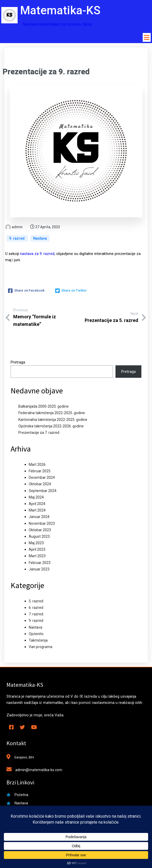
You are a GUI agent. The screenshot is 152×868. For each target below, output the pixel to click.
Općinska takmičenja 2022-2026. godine (51, 426)
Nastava (40, 239)
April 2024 (37, 504)
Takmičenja (38, 641)
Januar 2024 (39, 517)
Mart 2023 (37, 556)
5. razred (36, 601)
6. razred (36, 608)
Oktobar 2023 (40, 530)
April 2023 (37, 550)
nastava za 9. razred (37, 254)
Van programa (41, 647)
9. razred (17, 239)
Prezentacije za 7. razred (39, 433)
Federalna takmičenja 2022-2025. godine (52, 413)
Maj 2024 (36, 497)
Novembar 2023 (42, 523)
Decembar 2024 (42, 478)
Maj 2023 (36, 543)
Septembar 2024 (43, 491)
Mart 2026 (37, 465)
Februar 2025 (40, 471)
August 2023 (39, 537)
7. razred (36, 614)
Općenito (36, 634)
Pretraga (18, 362)
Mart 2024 (37, 510)
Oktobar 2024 (40, 484)
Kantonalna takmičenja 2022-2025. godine (53, 420)
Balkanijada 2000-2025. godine (44, 407)
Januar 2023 (39, 569)
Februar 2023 (40, 563)
